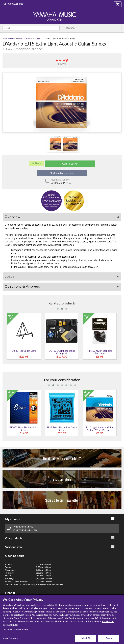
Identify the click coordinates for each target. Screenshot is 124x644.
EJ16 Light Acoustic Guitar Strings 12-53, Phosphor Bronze (100, 430)
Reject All (85, 638)
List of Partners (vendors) (15, 630)
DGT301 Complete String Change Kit (62, 352)
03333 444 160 (15, 4)
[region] (62, 619)
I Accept (109, 638)
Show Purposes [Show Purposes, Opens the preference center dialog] (10, 638)
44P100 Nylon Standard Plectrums (100, 352)
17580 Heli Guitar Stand (24, 351)
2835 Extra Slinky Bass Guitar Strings (62, 429)
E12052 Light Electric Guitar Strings (24, 429)
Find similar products (62, 173)
